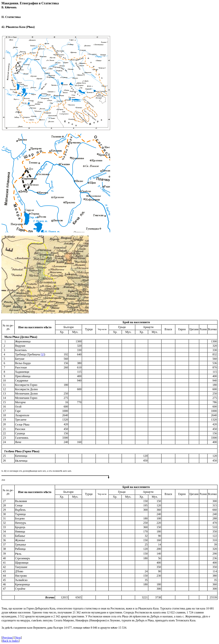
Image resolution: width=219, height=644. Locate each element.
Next (18, 638)
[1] (42, 354)
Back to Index (11, 641)
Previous (7, 638)
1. (2, 471)
